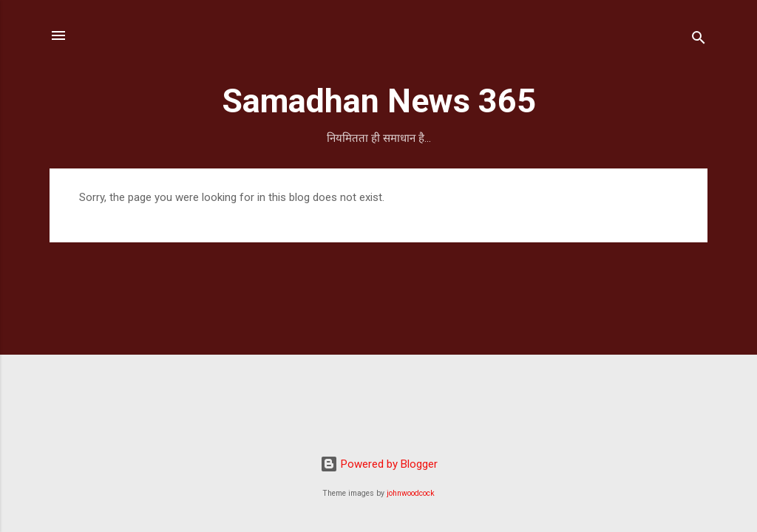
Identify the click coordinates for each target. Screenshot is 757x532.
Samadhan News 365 (379, 101)
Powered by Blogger (379, 464)
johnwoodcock (411, 493)
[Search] (699, 40)
